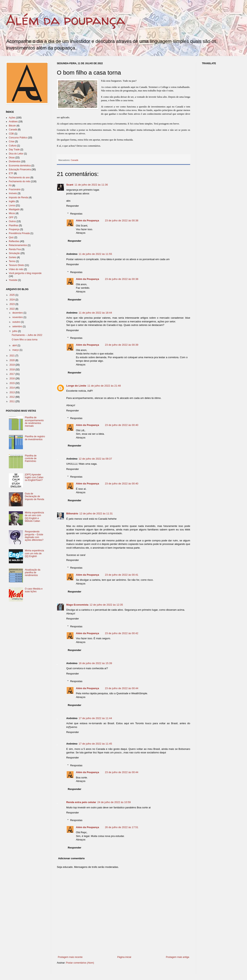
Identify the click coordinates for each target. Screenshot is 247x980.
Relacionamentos (18, 245)
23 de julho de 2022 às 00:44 (122, 688)
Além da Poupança (87, 220)
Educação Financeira (20, 169)
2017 (13, 374)
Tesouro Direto (16, 265)
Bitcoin (12, 126)
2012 (13, 397)
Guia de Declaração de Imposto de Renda (35, 496)
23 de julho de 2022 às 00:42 (122, 633)
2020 (13, 360)
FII (10, 186)
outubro (17, 322)
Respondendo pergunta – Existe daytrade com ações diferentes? (34, 536)
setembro (18, 326)
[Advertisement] (128, 972)
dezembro (18, 313)
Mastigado (14, 209)
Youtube (13, 280)
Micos (12, 213)
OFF (11, 217)
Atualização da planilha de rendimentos (33, 573)
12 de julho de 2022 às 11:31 (96, 513)
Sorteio (13, 257)
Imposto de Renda (18, 197)
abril (15, 345)
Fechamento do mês (20, 181)
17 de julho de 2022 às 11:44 (95, 718)
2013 (13, 392)
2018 (13, 370)
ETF (11, 173)
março (16, 350)
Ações (12, 118)
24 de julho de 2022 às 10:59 (114, 802)
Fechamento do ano (19, 178)
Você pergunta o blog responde (25, 273)
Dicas (12, 158)
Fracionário (15, 189)
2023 (13, 304)
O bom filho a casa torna (25, 340)
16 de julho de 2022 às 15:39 (95, 663)
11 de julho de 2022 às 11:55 (95, 254)
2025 (13, 295)
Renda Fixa (15, 249)
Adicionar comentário (72, 858)
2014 (13, 388)
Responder (73, 206)
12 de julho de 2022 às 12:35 (106, 605)
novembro (18, 317)
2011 (13, 401)
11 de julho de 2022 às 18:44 (95, 313)
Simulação (14, 253)
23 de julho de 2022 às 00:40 (122, 425)
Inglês (12, 201)
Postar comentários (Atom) (80, 963)
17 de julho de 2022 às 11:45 (95, 744)
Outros (12, 221)
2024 (13, 300)
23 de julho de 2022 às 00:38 (122, 220)
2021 (13, 356)
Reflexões (14, 241)
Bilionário (72, 513)
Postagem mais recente (70, 957)
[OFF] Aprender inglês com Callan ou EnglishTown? (34, 477)
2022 (13, 309)
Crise (12, 142)
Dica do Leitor (16, 154)
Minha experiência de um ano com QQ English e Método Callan (34, 517)
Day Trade (14, 150)
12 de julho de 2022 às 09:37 (95, 459)
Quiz (11, 237)
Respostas (76, 213)
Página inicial (124, 957)
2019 (13, 365)
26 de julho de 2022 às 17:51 (122, 827)
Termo (12, 261)
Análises (13, 122)
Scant (70, 185)
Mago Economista (77, 605)
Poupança (14, 229)
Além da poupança (65, 20)
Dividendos (15, 161)
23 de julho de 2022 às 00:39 (122, 345)
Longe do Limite (76, 386)
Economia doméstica (20, 166)
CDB (11, 134)
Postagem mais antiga (178, 957)
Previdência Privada (19, 233)
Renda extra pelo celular (81, 802)
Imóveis (13, 193)
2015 (13, 383)
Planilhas (14, 225)
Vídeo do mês (16, 269)
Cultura (13, 146)
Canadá (74, 160)
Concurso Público (18, 138)
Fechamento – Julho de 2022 (27, 335)
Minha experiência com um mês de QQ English (34, 553)
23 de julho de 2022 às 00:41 (122, 575)
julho (15, 331)
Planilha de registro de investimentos (35, 438)
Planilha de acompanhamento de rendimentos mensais (34, 422)
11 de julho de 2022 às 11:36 (91, 185)
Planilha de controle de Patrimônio (31, 458)
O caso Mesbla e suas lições (34, 590)
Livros (12, 206)
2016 (13, 379)
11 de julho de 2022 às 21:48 (104, 386)
